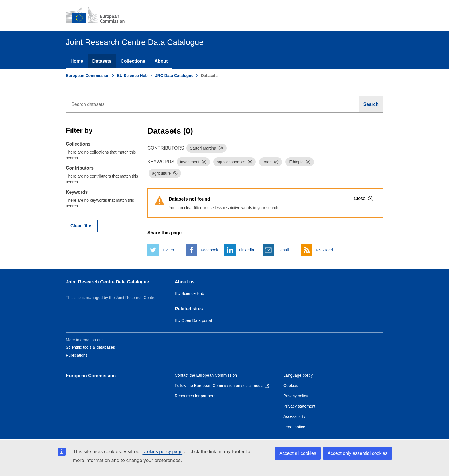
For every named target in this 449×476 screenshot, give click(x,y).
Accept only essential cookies (358, 453)
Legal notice (294, 427)
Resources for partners (195, 396)
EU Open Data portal (193, 320)
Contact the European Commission (206, 375)
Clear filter (82, 226)
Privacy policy (296, 396)
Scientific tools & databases (90, 347)
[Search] (371, 104)
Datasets (102, 61)
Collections (133, 61)
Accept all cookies (298, 453)
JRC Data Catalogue (174, 76)
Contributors (80, 168)
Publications (77, 355)
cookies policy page (162, 452)
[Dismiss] (221, 148)
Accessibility (294, 416)
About (161, 61)
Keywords (77, 192)
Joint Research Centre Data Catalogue (108, 282)
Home (77, 61)
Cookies (291, 386)
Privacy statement (299, 406)
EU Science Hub (132, 76)
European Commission (88, 76)
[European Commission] (101, 15)
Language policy (298, 375)
